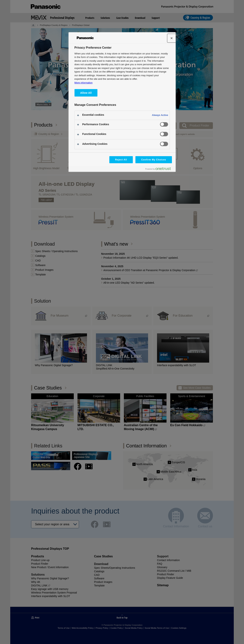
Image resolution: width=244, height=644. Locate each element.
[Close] (172, 38)
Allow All (86, 93)
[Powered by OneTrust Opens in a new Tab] (160, 169)
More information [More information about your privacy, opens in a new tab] (84, 83)
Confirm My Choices (154, 160)
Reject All (121, 160)
